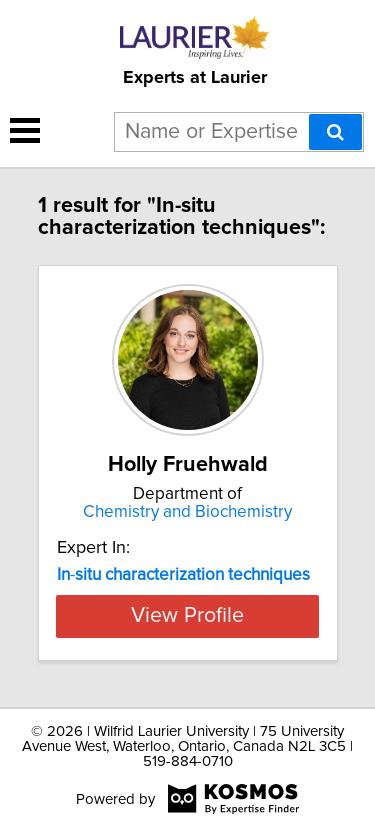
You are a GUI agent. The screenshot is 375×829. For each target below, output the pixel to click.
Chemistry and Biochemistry (187, 512)
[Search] (335, 132)
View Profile (187, 616)
